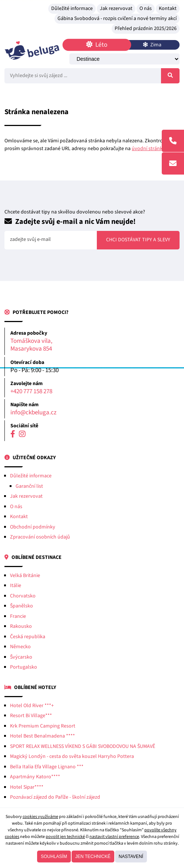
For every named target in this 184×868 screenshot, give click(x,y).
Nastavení (131, 857)
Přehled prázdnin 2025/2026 (146, 29)
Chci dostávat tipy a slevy (138, 240)
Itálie (16, 586)
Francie (18, 616)
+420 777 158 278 (31, 392)
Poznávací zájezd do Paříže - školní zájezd (55, 797)
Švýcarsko (21, 657)
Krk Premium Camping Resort (43, 726)
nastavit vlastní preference (114, 837)
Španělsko (22, 606)
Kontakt (168, 9)
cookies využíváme (40, 817)
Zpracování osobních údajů (40, 537)
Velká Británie (25, 576)
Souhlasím (54, 857)
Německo (20, 647)
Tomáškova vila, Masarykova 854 (31, 345)
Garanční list (29, 486)
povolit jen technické (65, 837)
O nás (146, 9)
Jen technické (93, 857)
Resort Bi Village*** (31, 716)
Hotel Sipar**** (27, 787)
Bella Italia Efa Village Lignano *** (47, 767)
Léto (97, 45)
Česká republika (28, 637)
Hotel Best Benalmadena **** (42, 736)
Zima (152, 45)
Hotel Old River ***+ (32, 706)
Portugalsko (24, 667)
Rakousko (21, 626)
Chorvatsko (23, 596)
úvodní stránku (149, 149)
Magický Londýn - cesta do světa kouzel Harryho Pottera (72, 756)
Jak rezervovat (116, 9)
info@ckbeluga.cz (33, 413)
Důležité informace (72, 9)
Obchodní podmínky (33, 527)
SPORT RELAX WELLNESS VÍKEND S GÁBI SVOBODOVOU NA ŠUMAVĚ (83, 746)
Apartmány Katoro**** (35, 777)
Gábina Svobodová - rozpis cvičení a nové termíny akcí (117, 19)
